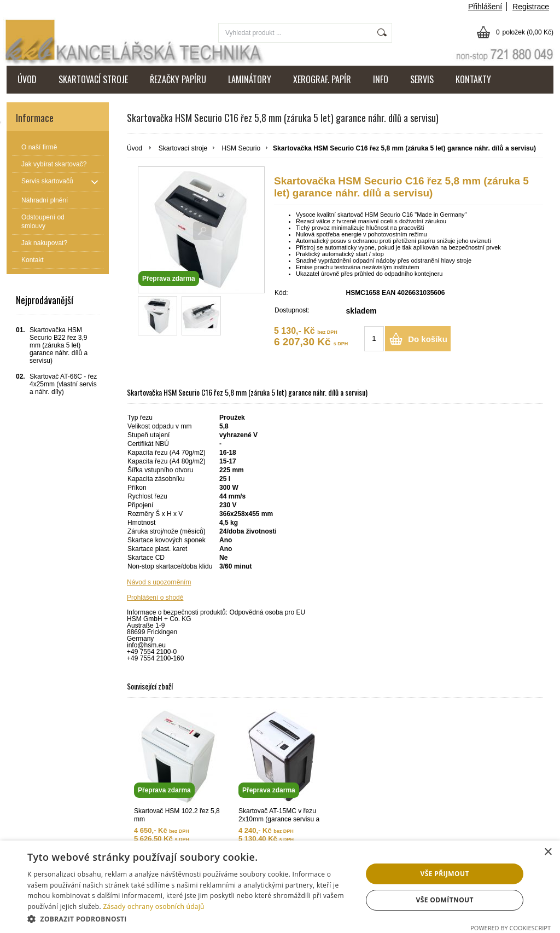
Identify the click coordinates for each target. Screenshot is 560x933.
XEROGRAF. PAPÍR (322, 79)
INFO (381, 79)
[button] (190, 918)
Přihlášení (485, 7)
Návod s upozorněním (159, 582)
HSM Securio (241, 148)
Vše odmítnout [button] (444, 900)
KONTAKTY (473, 79)
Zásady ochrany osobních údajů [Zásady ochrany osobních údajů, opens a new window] (153, 906)
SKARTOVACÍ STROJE (93, 79)
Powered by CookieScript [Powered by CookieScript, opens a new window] (511, 928)
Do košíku (428, 339)
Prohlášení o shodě (155, 598)
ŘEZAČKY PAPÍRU (178, 79)
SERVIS (422, 79)
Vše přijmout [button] (445, 874)
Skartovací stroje (183, 148)
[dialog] (280, 887)
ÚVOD (27, 79)
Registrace (531, 7)
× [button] (548, 852)
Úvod (135, 148)
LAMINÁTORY (250, 79)
